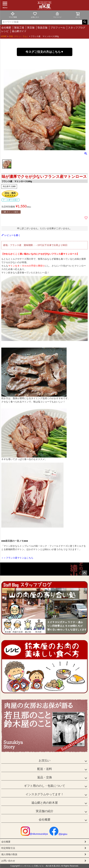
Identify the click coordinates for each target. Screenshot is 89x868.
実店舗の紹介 (45, 811)
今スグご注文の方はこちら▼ (45, 52)
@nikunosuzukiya (34, 834)
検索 (85, 22)
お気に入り (35, 15)
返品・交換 (45, 777)
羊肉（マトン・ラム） (19, 36)
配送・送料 (45, 769)
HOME (4, 36)
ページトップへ (84, 573)
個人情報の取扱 (9, 854)
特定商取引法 (8, 848)
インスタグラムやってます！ (45, 794)
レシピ (5, 31)
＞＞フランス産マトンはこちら (17, 558)
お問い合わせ (8, 861)
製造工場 (19, 28)
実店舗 (31, 28)
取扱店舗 (42, 28)
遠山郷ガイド (19, 31)
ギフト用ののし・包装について (45, 786)
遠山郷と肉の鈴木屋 (45, 803)
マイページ (57, 15)
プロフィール (58, 28)
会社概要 (6, 28)
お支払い (45, 760)
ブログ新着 (13, 15)
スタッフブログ (77, 28)
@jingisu (58, 834)
